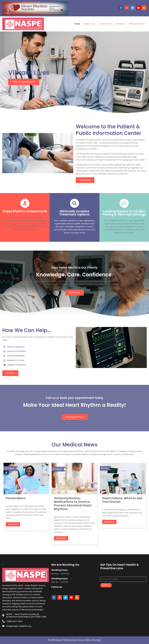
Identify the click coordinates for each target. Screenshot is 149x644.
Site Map (96, 640)
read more (13, 524)
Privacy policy (84, 640)
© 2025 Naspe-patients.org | (63, 640)
